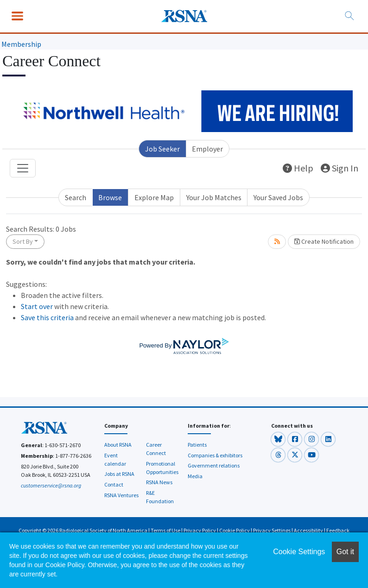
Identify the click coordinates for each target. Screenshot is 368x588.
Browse (110, 197)
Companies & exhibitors (215, 455)
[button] (279, 439)
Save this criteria (47, 317)
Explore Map (154, 197)
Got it (345, 552)
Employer (207, 149)
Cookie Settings (299, 552)
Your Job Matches (214, 197)
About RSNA (118, 445)
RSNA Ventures (121, 495)
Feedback (338, 530)
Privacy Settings (272, 530)
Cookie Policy (235, 530)
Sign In (339, 168)
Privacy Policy (200, 530)
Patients (197, 445)
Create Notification (324, 241)
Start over (37, 306)
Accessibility (308, 530)
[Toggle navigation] (23, 168)
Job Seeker (162, 149)
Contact (114, 484)
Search (76, 197)
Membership (21, 44)
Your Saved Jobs (278, 197)
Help (298, 168)
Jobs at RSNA (119, 474)
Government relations (214, 465)
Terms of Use (165, 530)
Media (195, 476)
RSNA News (159, 482)
